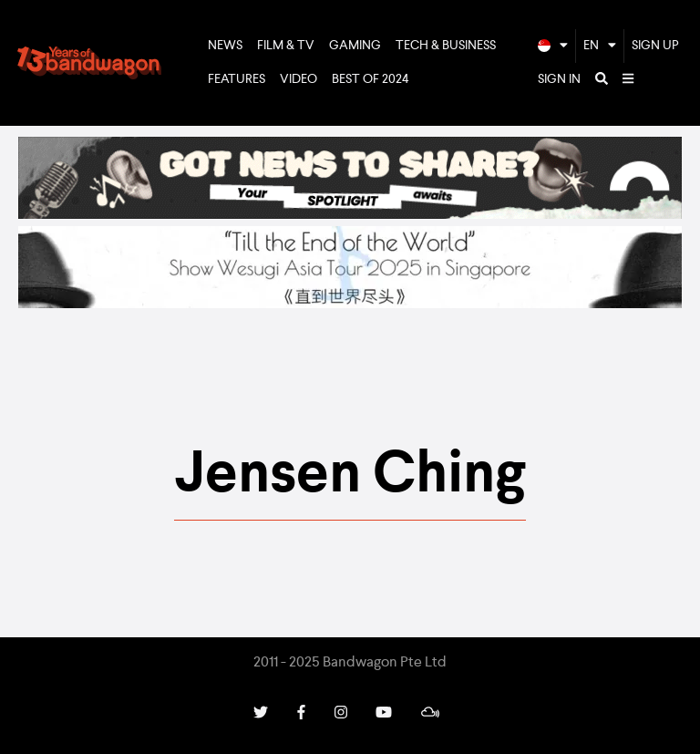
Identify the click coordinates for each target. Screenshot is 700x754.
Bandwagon (89, 63)
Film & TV (286, 46)
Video (299, 79)
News (225, 46)
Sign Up (655, 46)
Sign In (559, 79)
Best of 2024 (371, 79)
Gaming (355, 46)
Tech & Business (446, 46)
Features (237, 79)
